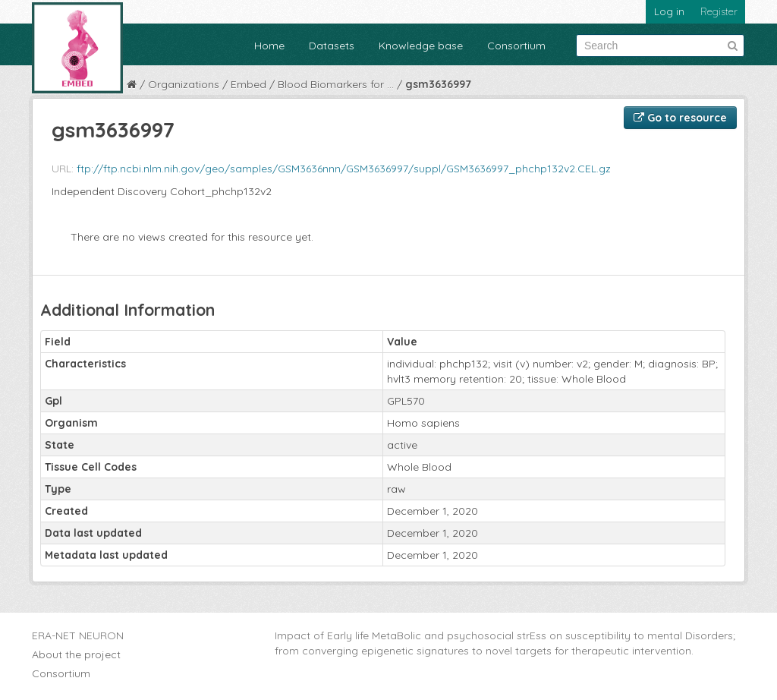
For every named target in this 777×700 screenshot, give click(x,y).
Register (719, 11)
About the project (76, 654)
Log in (669, 11)
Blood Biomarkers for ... (336, 84)
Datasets (332, 46)
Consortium (516, 46)
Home (269, 46)
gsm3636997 (438, 84)
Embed (249, 84)
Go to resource (680, 118)
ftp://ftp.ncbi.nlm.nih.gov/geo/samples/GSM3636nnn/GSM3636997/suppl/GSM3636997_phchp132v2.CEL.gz (344, 169)
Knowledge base (421, 46)
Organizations (184, 84)
